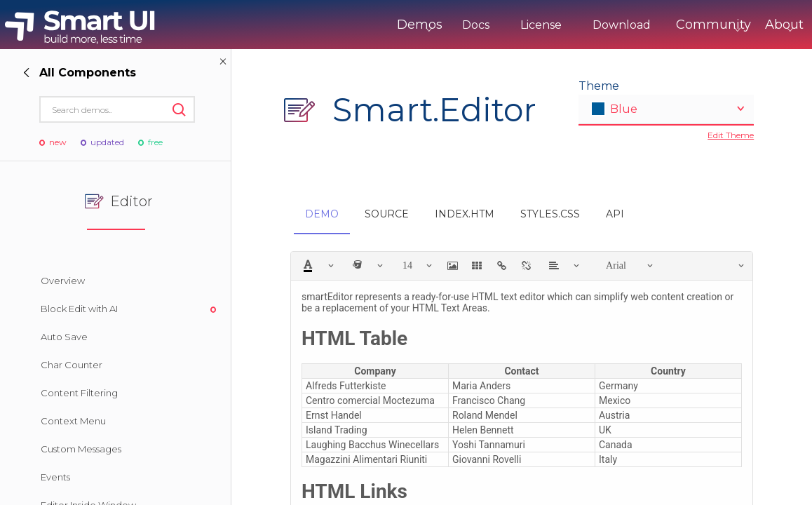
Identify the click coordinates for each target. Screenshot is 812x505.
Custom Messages (81, 449)
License (483, 25)
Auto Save (64, 337)
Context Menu (73, 421)
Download (563, 25)
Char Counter (72, 365)
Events (55, 477)
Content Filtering (79, 393)
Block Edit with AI (79, 309)
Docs (418, 25)
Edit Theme (731, 135)
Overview (63, 281)
